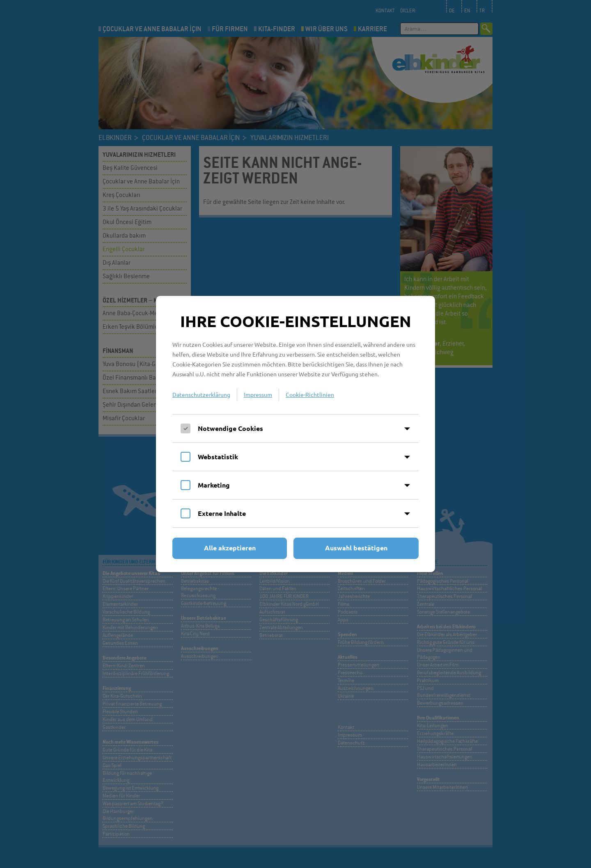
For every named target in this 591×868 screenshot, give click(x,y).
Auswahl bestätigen (356, 548)
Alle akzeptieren (230, 548)
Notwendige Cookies (230, 428)
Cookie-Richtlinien (310, 394)
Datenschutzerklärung (201, 394)
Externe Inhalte (222, 513)
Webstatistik (218, 457)
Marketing (214, 485)
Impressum (258, 394)
